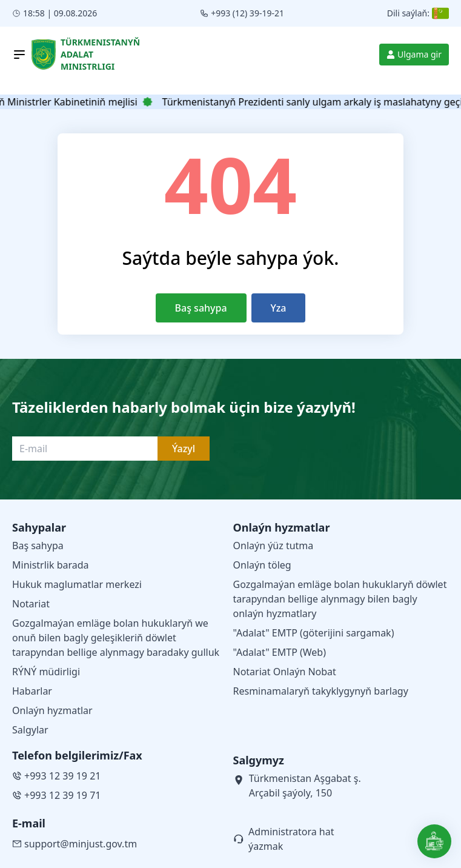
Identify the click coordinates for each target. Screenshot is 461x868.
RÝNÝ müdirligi (46, 672)
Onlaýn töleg (262, 565)
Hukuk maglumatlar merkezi (77, 584)
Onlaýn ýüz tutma (274, 546)
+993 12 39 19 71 (56, 795)
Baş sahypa (201, 308)
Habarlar (32, 691)
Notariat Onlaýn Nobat (285, 672)
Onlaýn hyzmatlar (52, 710)
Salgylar (30, 730)
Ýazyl (184, 449)
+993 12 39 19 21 (56, 776)
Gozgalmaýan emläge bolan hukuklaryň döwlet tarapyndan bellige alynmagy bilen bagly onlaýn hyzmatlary (340, 599)
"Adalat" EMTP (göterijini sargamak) (314, 633)
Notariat (31, 604)
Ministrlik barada (51, 565)
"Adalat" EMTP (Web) (280, 652)
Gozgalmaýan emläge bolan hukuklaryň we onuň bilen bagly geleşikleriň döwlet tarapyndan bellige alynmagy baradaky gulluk (116, 638)
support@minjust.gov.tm (75, 844)
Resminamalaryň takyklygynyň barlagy (321, 691)
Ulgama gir (414, 54)
